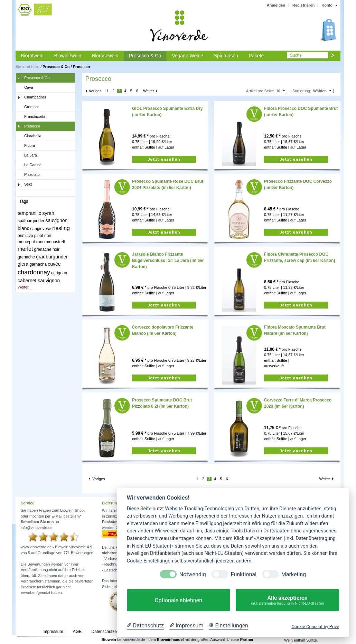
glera (23, 264)
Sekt (25, 184)
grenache (26, 257)
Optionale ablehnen (179, 600)
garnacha (38, 264)
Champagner (32, 97)
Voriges (95, 91)
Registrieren (303, 5)
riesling (61, 228)
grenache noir (47, 249)
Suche (296, 55)
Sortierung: (302, 91)
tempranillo (29, 213)
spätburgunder (31, 221)
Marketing (294, 574)
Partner (247, 640)
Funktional (244, 574)
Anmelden (276, 5)
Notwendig (193, 574)
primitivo (25, 236)
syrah (48, 213)
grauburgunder (52, 257)
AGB (77, 632)
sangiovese (41, 229)
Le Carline (30, 165)
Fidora (26, 146)
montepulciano (31, 242)
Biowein (109, 640)
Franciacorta (31, 117)
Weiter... (25, 287)
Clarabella (30, 136)
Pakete (256, 56)
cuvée (54, 264)
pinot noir (43, 236)
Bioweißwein (68, 56)
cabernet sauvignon (39, 281)
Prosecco (82, 67)
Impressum (53, 632)
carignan (59, 273)
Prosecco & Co (145, 56)
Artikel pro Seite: (260, 91)
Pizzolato (29, 175)
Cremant (28, 107)
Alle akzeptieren (287, 600)
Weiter (149, 91)
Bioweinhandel (170, 640)
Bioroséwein (105, 56)
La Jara (27, 155)
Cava (25, 88)
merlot (25, 249)
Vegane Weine (188, 56)
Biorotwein (32, 56)
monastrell (55, 242)
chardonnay (34, 272)
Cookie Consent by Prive (315, 627)
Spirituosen (226, 56)
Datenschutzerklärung (111, 632)
